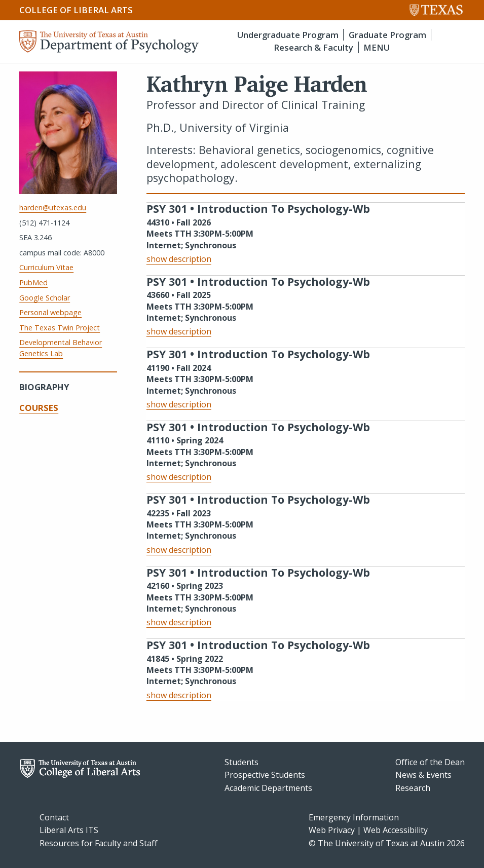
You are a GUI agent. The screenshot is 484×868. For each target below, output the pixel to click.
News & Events (423, 775)
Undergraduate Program (288, 35)
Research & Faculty (313, 47)
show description (179, 259)
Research (413, 788)
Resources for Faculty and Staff (99, 843)
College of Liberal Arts (76, 10)
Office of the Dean (430, 762)
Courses (39, 408)
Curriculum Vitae (46, 267)
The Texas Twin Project (60, 328)
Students (241, 762)
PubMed (33, 282)
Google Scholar (45, 298)
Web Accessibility (396, 830)
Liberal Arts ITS (69, 830)
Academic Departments (268, 788)
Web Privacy (332, 830)
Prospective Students (265, 775)
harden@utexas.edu (53, 207)
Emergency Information (354, 817)
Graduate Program (387, 35)
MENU (377, 47)
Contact (54, 817)
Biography (44, 387)
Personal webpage (50, 312)
